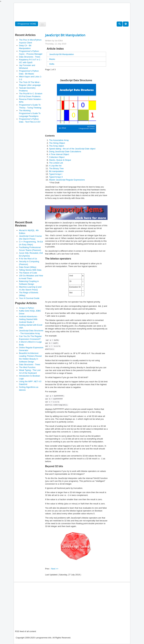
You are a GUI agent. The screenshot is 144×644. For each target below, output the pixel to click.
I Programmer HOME (27, 24)
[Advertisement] (72, 13)
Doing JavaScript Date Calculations (65, 151)
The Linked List (56, 163)
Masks (52, 59)
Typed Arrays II (56, 177)
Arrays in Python (26, 308)
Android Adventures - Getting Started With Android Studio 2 (29, 319)
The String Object (57, 143)
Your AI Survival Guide (29, 298)
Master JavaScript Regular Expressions (67, 180)
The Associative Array (59, 140)
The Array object (57, 146)
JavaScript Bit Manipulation (62, 54)
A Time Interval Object (59, 154)
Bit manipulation (56, 171)
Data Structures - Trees (30, 57)
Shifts (52, 64)
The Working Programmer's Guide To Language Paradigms (30, 113)
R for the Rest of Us (28, 259)
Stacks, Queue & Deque (60, 160)
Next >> (55, 569)
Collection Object (57, 157)
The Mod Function (27, 367)
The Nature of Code (28, 273)
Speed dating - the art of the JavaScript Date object (72, 149)
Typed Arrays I (56, 174)
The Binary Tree (56, 168)
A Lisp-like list (55, 166)
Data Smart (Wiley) (28, 267)
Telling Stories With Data (30, 270)
